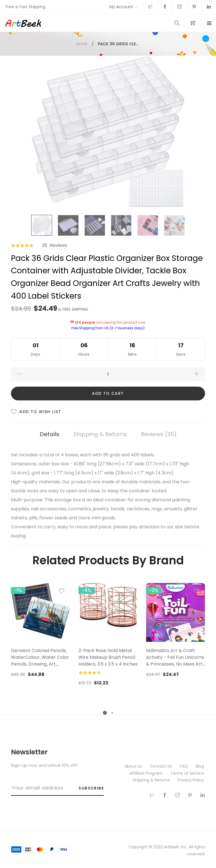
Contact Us (162, 766)
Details (49, 434)
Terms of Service (188, 773)
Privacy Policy (191, 780)
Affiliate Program (147, 773)
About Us (134, 766)
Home (82, 44)
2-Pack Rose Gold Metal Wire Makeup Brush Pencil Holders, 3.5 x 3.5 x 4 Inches (108, 657)
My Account (121, 7)
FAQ (184, 766)
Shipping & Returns (100, 434)
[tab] (49, 434)
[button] (62, 592)
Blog (200, 766)
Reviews (159, 434)
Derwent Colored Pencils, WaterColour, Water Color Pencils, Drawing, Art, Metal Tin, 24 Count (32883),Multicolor (40, 664)
